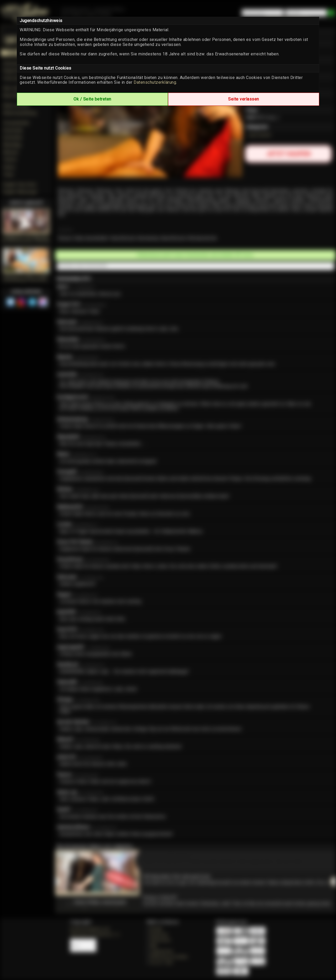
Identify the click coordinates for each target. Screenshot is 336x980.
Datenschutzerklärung (155, 82)
